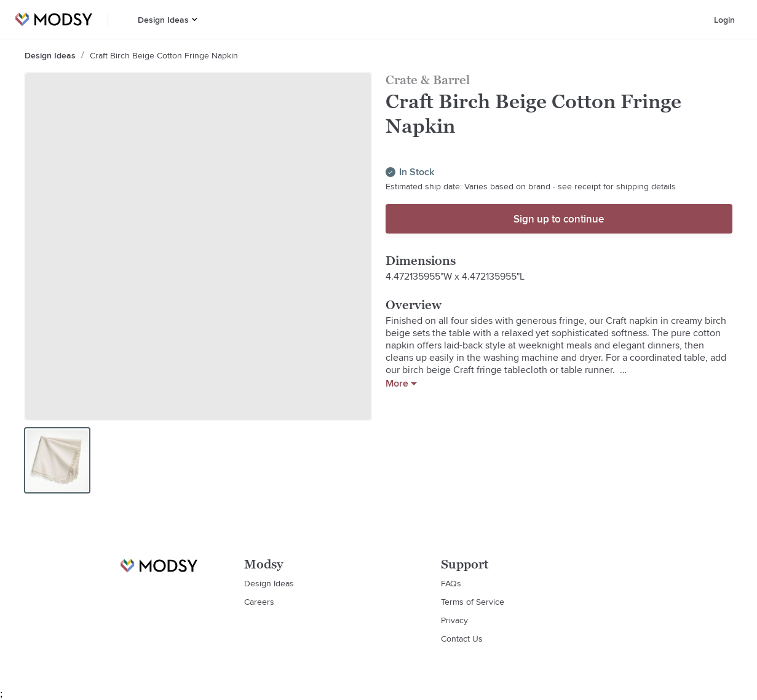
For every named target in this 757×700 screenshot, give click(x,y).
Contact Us (462, 639)
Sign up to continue (559, 219)
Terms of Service (473, 602)
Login (724, 20)
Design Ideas (163, 20)
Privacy (454, 620)
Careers (259, 602)
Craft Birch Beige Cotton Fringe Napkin (164, 55)
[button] (195, 19)
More (401, 383)
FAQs (451, 583)
